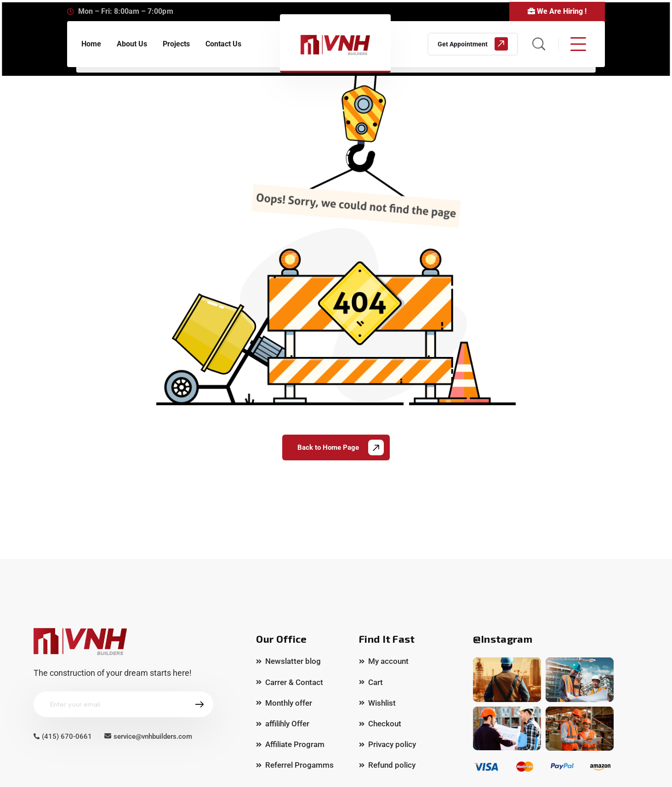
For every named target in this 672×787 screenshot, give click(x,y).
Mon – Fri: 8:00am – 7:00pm (126, 11)
